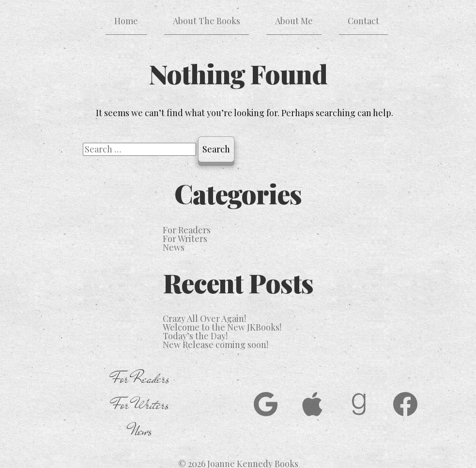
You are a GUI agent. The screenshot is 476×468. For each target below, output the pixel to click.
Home (126, 21)
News (174, 247)
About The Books (207, 21)
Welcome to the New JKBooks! (222, 327)
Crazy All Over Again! (204, 318)
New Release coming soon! (215, 345)
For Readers (187, 230)
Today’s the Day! (195, 336)
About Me (294, 21)
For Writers (185, 239)
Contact (363, 21)
